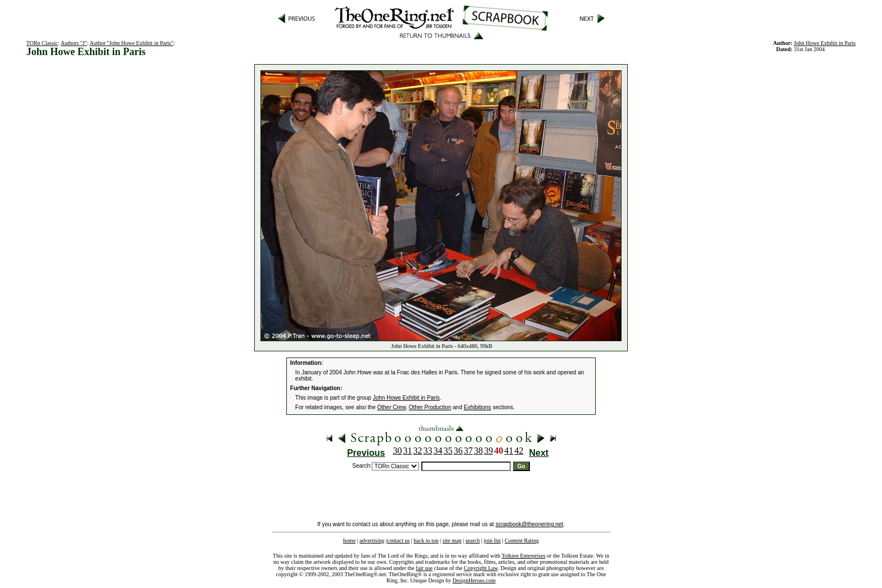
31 (408, 451)
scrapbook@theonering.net (529, 524)
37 (469, 451)
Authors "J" (74, 43)
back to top (426, 540)
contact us (398, 540)
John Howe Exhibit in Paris (825, 43)
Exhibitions (478, 407)
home (349, 540)
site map (452, 540)
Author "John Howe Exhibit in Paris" (131, 43)
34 (438, 451)
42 (519, 451)
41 (509, 451)
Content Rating (522, 540)
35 (448, 451)
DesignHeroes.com (474, 580)
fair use (424, 568)
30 (398, 451)
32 (418, 451)
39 (489, 451)
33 (428, 451)
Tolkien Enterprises (524, 556)
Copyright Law (481, 568)
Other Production (430, 407)
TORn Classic (42, 43)
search (472, 540)
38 (479, 451)
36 (458, 451)
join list (492, 540)
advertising (372, 540)
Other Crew (392, 407)
